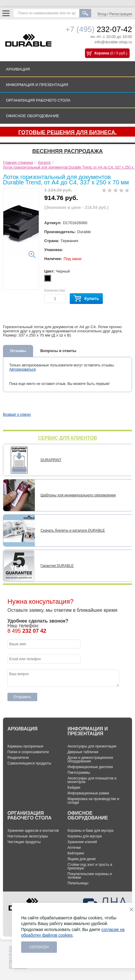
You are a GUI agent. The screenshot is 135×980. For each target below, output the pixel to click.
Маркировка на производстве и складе (93, 801)
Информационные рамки (88, 793)
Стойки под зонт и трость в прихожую (90, 866)
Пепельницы (78, 883)
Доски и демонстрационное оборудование (90, 759)
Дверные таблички (83, 752)
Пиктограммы (79, 773)
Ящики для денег (82, 859)
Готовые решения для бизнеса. (67, 132)
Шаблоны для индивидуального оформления (78, 495)
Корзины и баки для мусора (91, 831)
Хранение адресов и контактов (33, 831)
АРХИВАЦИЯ (18, 69)
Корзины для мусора (85, 836)
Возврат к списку (17, 415)
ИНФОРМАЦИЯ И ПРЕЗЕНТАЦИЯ (37, 85)
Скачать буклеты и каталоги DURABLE (73, 530)
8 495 (27, 631)
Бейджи (74, 788)
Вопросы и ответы (58, 351)
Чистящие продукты (24, 842)
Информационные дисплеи (90, 767)
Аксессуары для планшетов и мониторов (92, 780)
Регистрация (121, 14)
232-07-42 (99, 29)
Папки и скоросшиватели (28, 752)
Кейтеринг (76, 853)
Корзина (102, 53)
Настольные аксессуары (28, 836)
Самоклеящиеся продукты (29, 763)
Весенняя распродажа (67, 151)
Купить (86, 299)
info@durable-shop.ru (113, 42)
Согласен (39, 947)
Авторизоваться (22, 369)
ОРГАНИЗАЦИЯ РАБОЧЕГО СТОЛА (38, 100)
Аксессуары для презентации (92, 746)
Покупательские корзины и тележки (90, 876)
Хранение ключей (82, 842)
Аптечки (74, 848)
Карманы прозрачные (25, 746)
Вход (102, 14)
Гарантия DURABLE (57, 566)
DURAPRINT (51, 460)
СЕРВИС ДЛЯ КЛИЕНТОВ (67, 438)
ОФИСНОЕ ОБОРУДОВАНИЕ (32, 116)
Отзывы (18, 351)
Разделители (18, 758)
